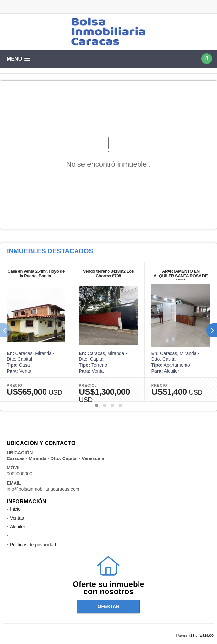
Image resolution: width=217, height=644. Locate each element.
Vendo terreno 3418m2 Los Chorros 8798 (108, 273)
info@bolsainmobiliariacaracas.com (43, 489)
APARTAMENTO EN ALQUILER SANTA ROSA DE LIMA (181, 276)
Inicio (15, 509)
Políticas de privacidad (33, 545)
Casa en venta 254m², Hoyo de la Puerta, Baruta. (36, 273)
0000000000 (19, 474)
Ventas (17, 518)
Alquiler (18, 527)
